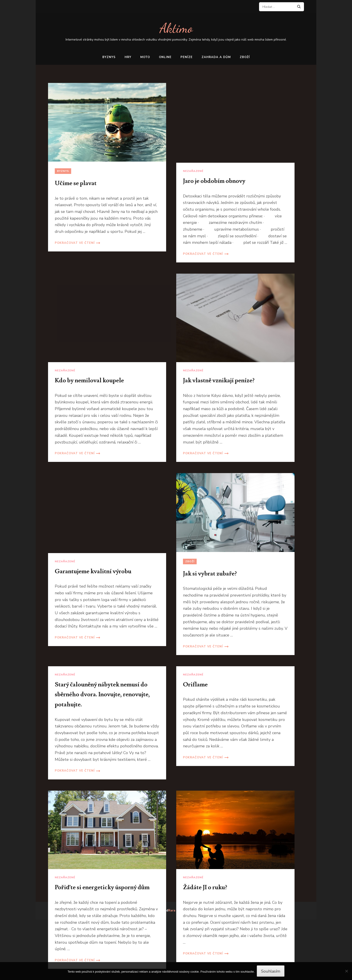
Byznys (109, 57)
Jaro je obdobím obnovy (214, 181)
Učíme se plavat (76, 183)
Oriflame (195, 685)
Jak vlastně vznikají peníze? (219, 380)
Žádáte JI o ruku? (205, 887)
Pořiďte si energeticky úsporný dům (102, 887)
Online (165, 57)
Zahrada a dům (216, 57)
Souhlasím (271, 971)
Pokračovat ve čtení (75, 243)
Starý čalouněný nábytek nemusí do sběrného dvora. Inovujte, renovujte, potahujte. (102, 694)
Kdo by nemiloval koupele (89, 380)
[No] (346, 971)
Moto (145, 57)
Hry (128, 57)
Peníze (187, 57)
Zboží (245, 57)
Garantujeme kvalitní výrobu (93, 571)
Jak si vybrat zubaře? (210, 574)
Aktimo (176, 28)
